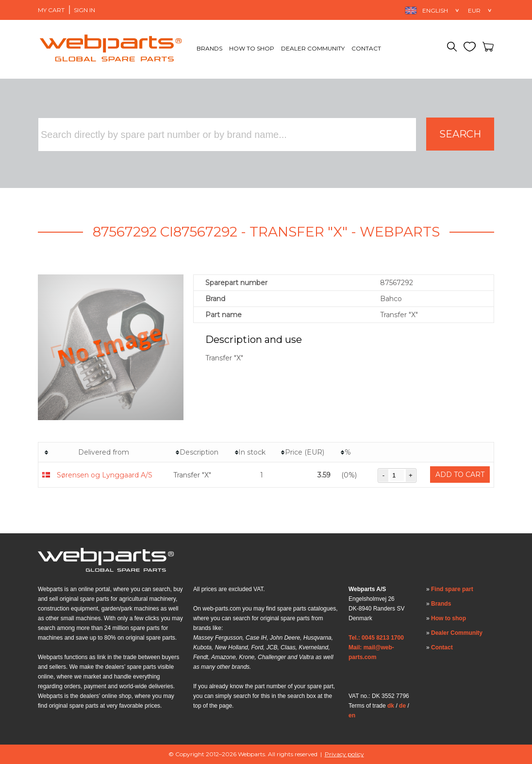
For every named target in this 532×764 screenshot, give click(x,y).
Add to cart (460, 475)
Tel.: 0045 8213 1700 (376, 638)
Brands (209, 48)
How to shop (252, 48)
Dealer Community (313, 48)
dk (391, 706)
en (352, 715)
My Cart (51, 10)
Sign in (84, 10)
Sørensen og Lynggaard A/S (105, 475)
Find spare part (452, 589)
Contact (366, 48)
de (402, 706)
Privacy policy (344, 754)
